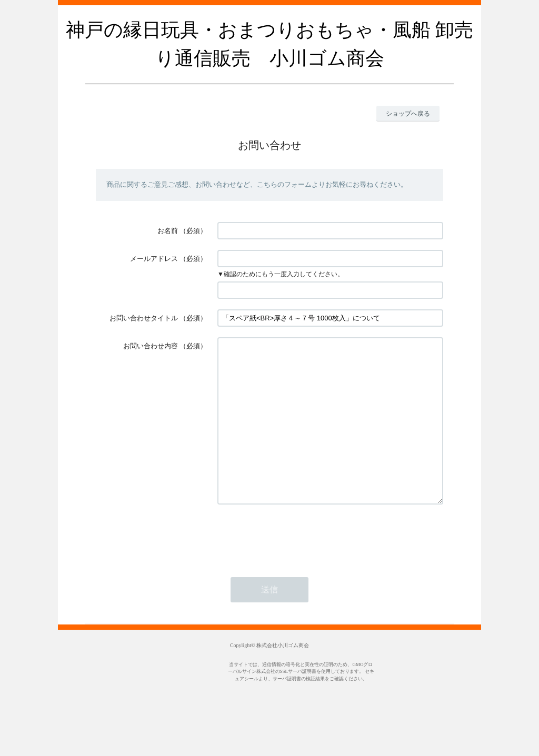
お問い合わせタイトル (144, 318)
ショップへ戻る (408, 114)
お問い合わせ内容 (151, 346)
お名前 (168, 231)
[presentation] (297, 567)
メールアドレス (154, 259)
